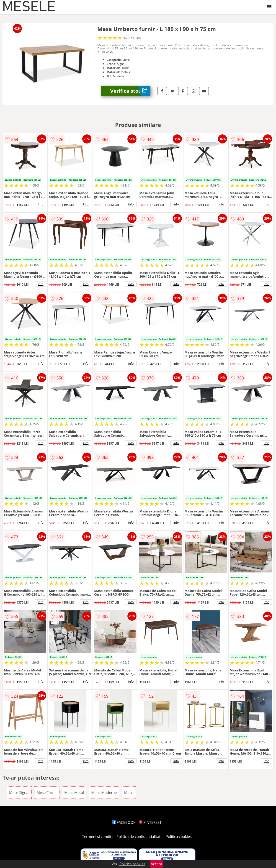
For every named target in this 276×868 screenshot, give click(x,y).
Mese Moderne (104, 793)
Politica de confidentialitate (139, 837)
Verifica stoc (130, 91)
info (41, 204)
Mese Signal (19, 793)
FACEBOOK (124, 822)
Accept (157, 864)
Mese (129, 793)
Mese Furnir (47, 793)
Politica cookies (179, 837)
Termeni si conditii (98, 837)
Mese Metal (74, 793)
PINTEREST (150, 822)
